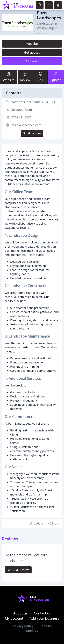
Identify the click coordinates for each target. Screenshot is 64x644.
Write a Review (18, 570)
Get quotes (32, 52)
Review (25, 77)
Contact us (42, 613)
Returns (46, 626)
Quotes (56, 77)
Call (40, 77)
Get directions (32, 133)
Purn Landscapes (49, 15)
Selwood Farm (22, 110)
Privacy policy (23, 626)
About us (20, 613)
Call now (32, 61)
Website (32, 44)
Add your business (44, 618)
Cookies (32, 631)
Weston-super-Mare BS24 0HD (33, 102)
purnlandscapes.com (26, 125)
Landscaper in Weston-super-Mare (47, 28)
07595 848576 (22, 117)
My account (14, 618)
